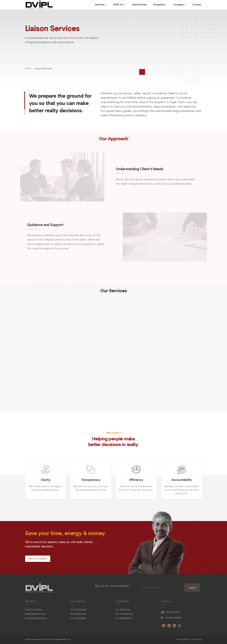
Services (100, 5)
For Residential (124, 618)
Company (178, 5)
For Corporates (79, 610)
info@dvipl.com (172, 612)
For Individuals (78, 618)
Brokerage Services (35, 614)
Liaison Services (34, 610)
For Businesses (78, 614)
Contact (197, 5)
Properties (159, 5)
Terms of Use (196, 640)
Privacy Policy (183, 640)
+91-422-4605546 (173, 618)
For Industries (123, 610)
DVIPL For (118, 5)
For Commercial (124, 614)
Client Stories (139, 5)
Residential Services (36, 618)
